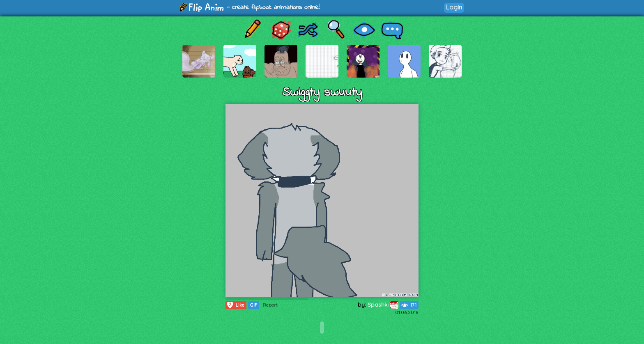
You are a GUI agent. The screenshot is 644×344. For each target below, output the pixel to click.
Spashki (383, 305)
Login (454, 7)
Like (235, 305)
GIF (254, 305)
